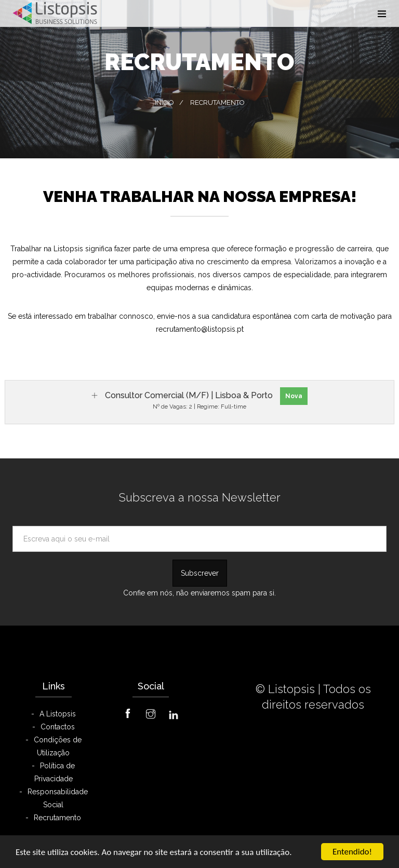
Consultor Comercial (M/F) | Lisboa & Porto (189, 395)
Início (164, 103)
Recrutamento (57, 818)
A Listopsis (58, 714)
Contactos (58, 727)
